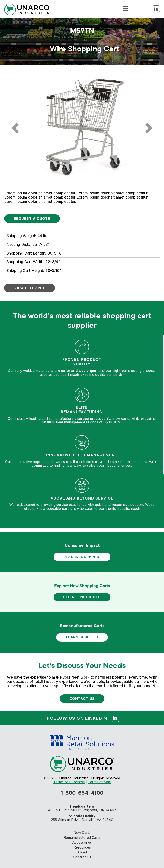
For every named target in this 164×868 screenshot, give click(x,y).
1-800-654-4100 (82, 793)
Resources (82, 847)
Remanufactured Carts (82, 837)
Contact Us (82, 857)
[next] (149, 128)
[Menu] (126, 9)
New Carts (82, 833)
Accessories (82, 842)
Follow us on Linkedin (83, 717)
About (82, 852)
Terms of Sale (99, 782)
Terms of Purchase (69, 782)
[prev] (15, 128)
